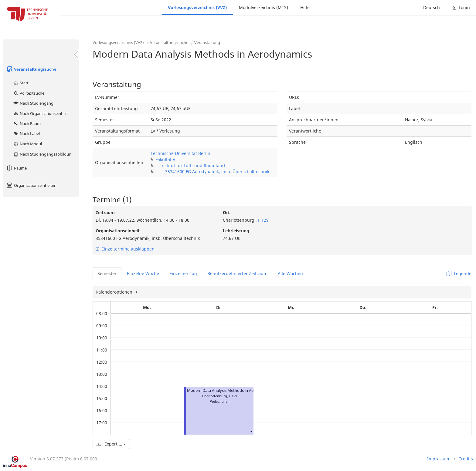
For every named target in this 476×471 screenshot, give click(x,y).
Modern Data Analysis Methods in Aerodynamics (231, 390)
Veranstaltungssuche (31, 69)
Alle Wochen (290, 273)
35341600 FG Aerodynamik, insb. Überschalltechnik (217, 172)
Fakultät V (165, 159)
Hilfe (305, 7)
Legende (459, 273)
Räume (16, 168)
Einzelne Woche (143, 273)
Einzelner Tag (183, 273)
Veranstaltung (207, 42)
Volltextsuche (29, 93)
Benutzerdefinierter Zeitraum (237, 273)
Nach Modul (27, 144)
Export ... (111, 444)
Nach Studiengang (33, 103)
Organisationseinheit (118, 231)
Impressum (439, 459)
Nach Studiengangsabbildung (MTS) (46, 154)
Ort (226, 212)
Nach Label (26, 133)
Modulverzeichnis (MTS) (263, 7)
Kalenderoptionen (115, 292)
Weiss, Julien (220, 401)
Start (21, 83)
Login (461, 7)
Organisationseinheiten (31, 185)
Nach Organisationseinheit (41, 113)
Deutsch (432, 7)
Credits (466, 459)
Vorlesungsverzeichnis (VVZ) (197, 7)
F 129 (263, 220)
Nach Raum (27, 123)
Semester (107, 273)
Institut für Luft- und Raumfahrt (193, 165)
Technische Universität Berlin (180, 153)
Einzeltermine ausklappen (125, 249)
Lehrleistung (236, 231)
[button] (251, 431)
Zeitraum (105, 212)
